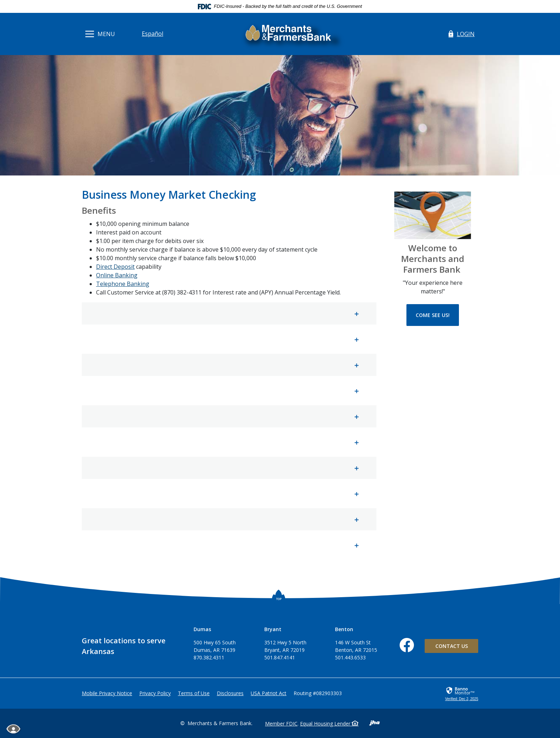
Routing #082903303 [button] (318, 693)
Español (152, 34)
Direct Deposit (115, 267)
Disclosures (230, 693)
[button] (229, 313)
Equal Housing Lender (329, 724)
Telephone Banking (123, 284)
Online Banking (117, 275)
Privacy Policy (155, 693)
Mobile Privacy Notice (107, 693)
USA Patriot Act (269, 693)
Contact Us (452, 646)
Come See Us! (433, 315)
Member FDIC (281, 724)
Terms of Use (194, 693)
